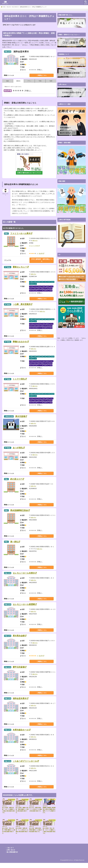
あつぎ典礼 (19, 450)
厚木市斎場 (21, 418)
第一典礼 (15, 545)
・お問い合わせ (10, 855)
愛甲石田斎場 (20, 671)
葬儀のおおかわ (21, 343)
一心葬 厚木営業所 (23, 305)
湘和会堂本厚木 (21, 703)
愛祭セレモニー (21, 267)
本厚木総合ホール (22, 735)
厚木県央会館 (20, 640)
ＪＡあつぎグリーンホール (27, 766)
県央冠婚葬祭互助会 (21, 513)
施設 (8, 81)
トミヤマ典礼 (20, 380)
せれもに (71, 865)
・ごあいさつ (9, 853)
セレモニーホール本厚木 (26, 576)
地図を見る (35, 241)
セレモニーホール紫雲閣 (26, 608)
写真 (40, 81)
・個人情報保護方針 (12, 857)
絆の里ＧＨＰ (18, 481)
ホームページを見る (34, 246)
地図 (51, 81)
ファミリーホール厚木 (22, 234)
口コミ (18, 81)
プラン (29, 81)
